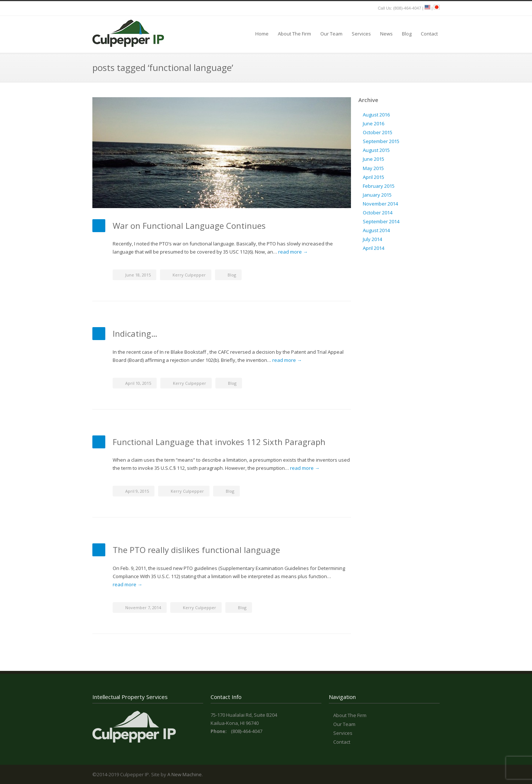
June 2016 (374, 123)
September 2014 (381, 221)
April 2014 (374, 248)
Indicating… (135, 333)
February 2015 (379, 186)
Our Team (331, 34)
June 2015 (374, 159)
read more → (293, 252)
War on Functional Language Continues (189, 225)
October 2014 (378, 213)
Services (361, 34)
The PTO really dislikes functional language (196, 550)
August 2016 (376, 115)
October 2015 (378, 132)
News (386, 34)
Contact (429, 34)
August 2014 (376, 230)
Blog (407, 34)
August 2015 (376, 150)
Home (262, 34)
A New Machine (185, 774)
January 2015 (377, 195)
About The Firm (294, 34)
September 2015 (381, 141)
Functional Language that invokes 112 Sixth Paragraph (219, 442)
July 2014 (372, 239)
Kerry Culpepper (189, 275)
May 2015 (373, 168)
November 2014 (380, 204)
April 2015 (374, 177)
